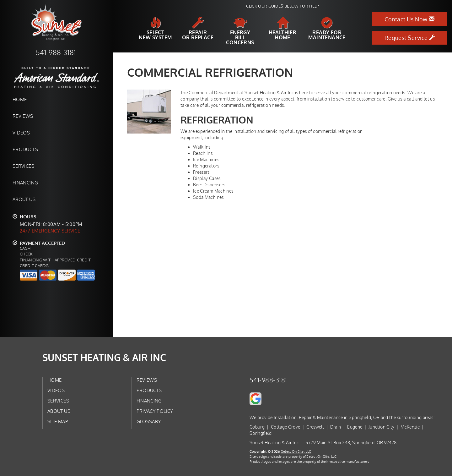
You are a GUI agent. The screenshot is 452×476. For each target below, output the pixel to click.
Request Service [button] (410, 38)
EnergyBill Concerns (240, 31)
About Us (24, 199)
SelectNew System (155, 29)
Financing (25, 183)
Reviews (23, 116)
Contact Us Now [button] (409, 19)
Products (25, 149)
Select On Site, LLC (296, 451)
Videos (21, 133)
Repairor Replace (198, 29)
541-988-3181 (268, 380)
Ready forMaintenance (327, 29)
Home (20, 99)
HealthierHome (283, 29)
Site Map (58, 421)
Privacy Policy (155, 411)
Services (23, 166)
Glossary (149, 421)
